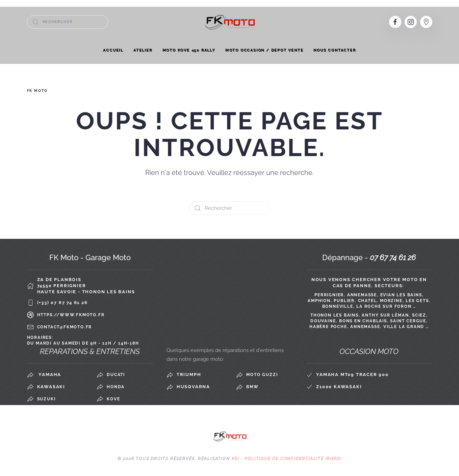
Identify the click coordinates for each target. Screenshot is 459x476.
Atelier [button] (143, 50)
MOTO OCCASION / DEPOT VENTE (264, 50)
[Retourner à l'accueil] (230, 22)
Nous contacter (335, 50)
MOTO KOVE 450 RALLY (189, 50)
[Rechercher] (68, 22)
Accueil (113, 50)
